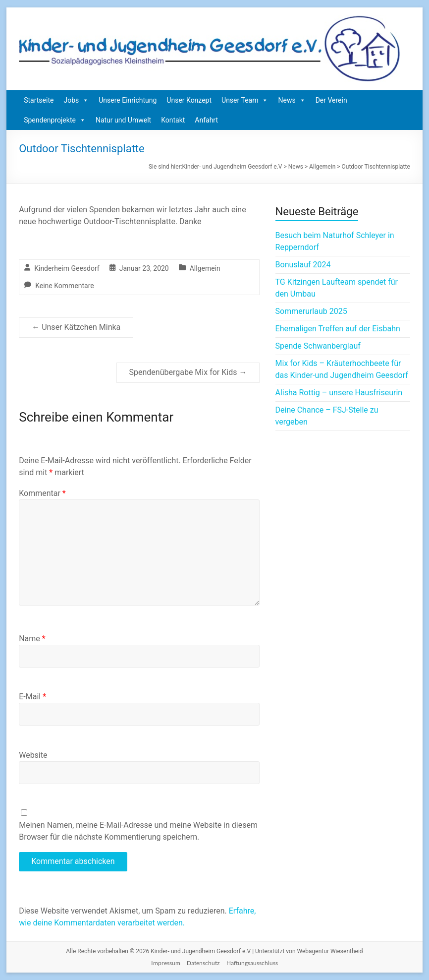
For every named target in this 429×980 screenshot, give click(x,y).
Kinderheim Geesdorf (67, 268)
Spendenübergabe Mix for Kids (188, 372)
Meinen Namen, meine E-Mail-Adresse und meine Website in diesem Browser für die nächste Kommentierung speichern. (138, 831)
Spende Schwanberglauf (318, 346)
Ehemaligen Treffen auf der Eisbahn (338, 329)
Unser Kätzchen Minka (76, 327)
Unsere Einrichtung (128, 100)
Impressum (166, 963)
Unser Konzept (189, 100)
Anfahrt (206, 120)
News (292, 100)
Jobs (76, 100)
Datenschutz (203, 963)
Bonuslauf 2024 (303, 265)
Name (32, 639)
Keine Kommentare (65, 286)
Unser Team (245, 100)
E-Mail (32, 697)
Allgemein (205, 268)
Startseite (39, 100)
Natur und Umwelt (123, 120)
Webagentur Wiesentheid (330, 951)
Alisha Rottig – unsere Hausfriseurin (339, 393)
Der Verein (331, 100)
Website (33, 755)
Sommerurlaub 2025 (311, 311)
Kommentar (42, 493)
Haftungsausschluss (252, 963)
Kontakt (173, 120)
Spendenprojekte (55, 120)
